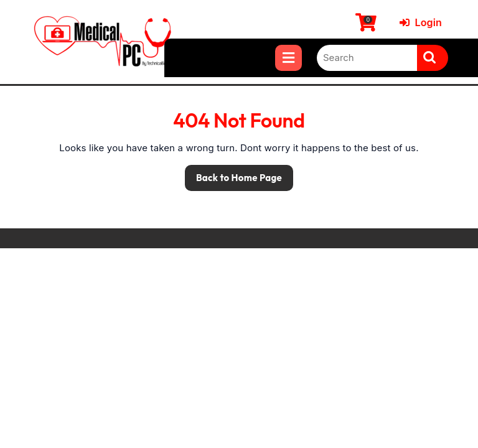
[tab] (288, 58)
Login (421, 22)
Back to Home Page (233, 174)
